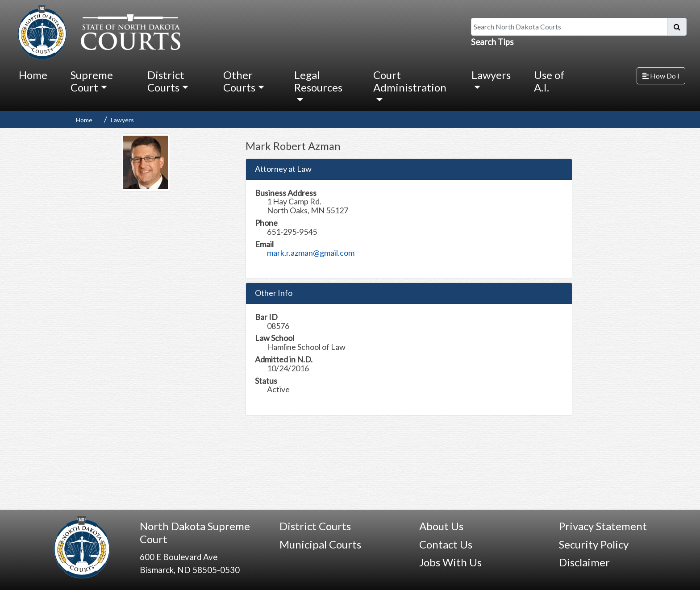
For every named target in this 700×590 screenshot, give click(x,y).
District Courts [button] (166, 81)
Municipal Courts (320, 544)
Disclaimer (584, 562)
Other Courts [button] (239, 81)
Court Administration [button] (410, 81)
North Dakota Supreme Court (195, 532)
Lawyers (122, 120)
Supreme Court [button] (92, 81)
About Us (441, 526)
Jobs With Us (450, 562)
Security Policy (594, 544)
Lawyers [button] (491, 75)
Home (33, 75)
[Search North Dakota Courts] (569, 27)
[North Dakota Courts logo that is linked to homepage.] (97, 31)
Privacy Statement (603, 526)
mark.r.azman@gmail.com (311, 253)
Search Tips (492, 42)
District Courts (315, 526)
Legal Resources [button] (318, 81)
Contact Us (446, 544)
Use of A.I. (549, 81)
